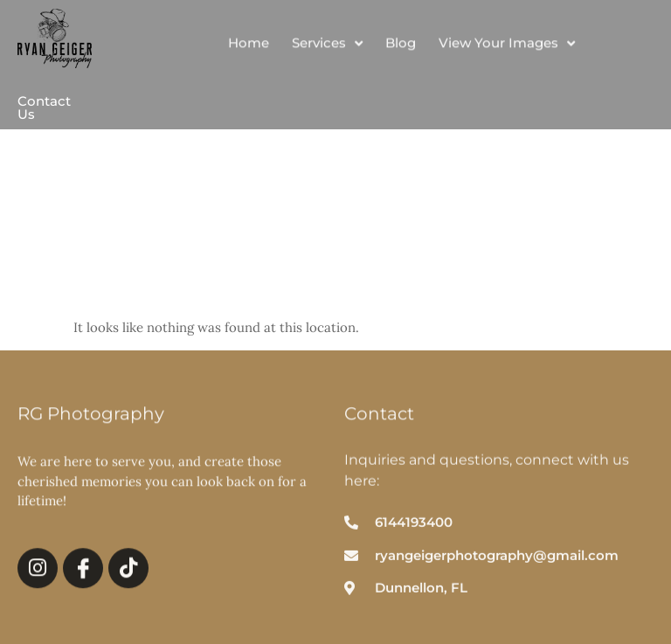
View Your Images (507, 46)
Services (327, 46)
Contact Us (44, 107)
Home (249, 46)
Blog (401, 46)
